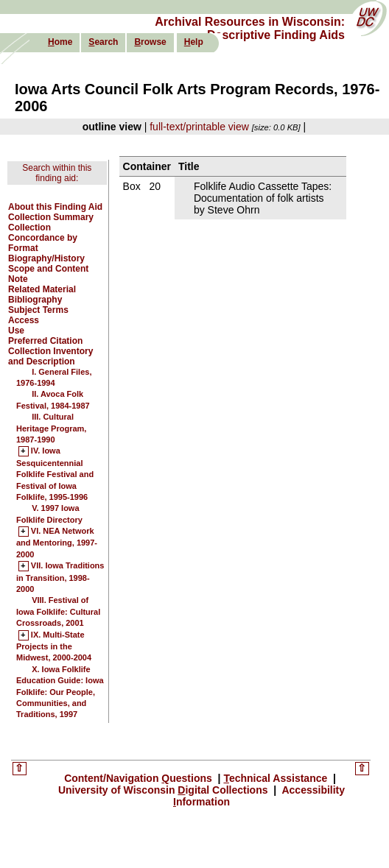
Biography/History (46, 258)
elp (194, 42)
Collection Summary (51, 217)
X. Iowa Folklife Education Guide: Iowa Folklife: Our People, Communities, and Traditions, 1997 (60, 692)
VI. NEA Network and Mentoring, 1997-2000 (57, 543)
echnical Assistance (277, 778)
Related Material (42, 289)
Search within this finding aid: (57, 173)
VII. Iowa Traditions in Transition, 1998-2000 (60, 578)
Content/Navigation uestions (140, 778)
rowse (150, 42)
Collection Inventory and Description (50, 356)
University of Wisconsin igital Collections (165, 790)
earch (103, 42)
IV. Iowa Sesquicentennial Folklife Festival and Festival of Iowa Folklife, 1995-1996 (55, 474)
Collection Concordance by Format (43, 238)
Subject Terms (38, 310)
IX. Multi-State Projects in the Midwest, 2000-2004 (54, 647)
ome (60, 42)
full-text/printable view (199, 127)
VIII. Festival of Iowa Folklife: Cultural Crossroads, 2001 (58, 611)
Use (16, 331)
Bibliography (35, 300)
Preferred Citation (45, 341)
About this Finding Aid (55, 207)
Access (24, 320)
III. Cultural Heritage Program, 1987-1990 (51, 428)
